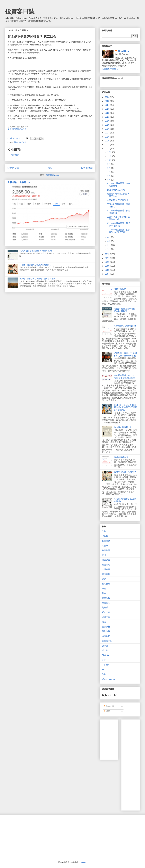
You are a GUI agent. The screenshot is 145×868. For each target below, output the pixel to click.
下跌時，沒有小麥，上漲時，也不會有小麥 (37, 279)
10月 (110, 160)
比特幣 (105, 546)
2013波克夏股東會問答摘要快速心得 (118, 218)
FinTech (105, 665)
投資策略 (106, 565)
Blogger (83, 862)
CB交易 (105, 655)
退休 (104, 579)
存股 (104, 555)
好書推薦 (106, 550)
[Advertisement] (134, 764)
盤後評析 (106, 627)
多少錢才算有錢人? (123, 427)
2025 (107, 101)
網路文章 (106, 617)
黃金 (16, 142)
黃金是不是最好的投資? (17, 129)
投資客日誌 (20, 11)
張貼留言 (15, 155)
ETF (104, 660)
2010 (107, 262)
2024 (107, 105)
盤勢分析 (106, 631)
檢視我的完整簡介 (110, 69)
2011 (107, 258)
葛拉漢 (105, 607)
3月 (109, 241)
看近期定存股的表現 (116, 190)
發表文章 (109, 706)
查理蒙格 (106, 574)
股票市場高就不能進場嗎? (126, 472)
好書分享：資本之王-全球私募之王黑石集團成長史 (125, 354)
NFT (104, 670)
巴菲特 (105, 536)
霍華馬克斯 (107, 641)
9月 (109, 164)
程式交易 (106, 584)
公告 (104, 531)
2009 (107, 266)
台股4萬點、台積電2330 (19, 182)
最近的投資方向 (121, 457)
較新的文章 (13, 168)
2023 (107, 109)
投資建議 (106, 560)
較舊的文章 (87, 168)
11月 (110, 156)
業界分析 (106, 598)
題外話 (105, 646)
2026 (107, 97)
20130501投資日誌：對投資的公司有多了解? (118, 231)
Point (104, 674)
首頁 (50, 168)
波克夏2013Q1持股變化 (118, 200)
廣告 (104, 622)
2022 (107, 113)
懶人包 (105, 650)
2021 (107, 117)
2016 (107, 137)
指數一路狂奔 (120, 289)
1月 (109, 249)
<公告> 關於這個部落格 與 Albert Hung (36, 251)
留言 (107, 711)
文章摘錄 (106, 541)
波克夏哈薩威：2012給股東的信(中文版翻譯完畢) (125, 377)
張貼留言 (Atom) (53, 175)
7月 (109, 172)
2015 (107, 141)
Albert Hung (124, 51)
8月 (109, 168)
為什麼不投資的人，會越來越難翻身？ (35, 265)
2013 (107, 149)
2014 (107, 145)
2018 (107, 129)
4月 (109, 237)
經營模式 (106, 603)
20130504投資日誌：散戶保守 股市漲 (118, 225)
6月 (109, 176)
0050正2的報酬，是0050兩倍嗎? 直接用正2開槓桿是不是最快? (125, 407)
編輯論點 (23, 142)
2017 (107, 133)
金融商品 (106, 569)
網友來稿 (106, 612)
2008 (107, 270)
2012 (107, 254)
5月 (109, 180)
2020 (107, 121)
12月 (110, 152)
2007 (107, 274)
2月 (109, 245)
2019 (107, 125)
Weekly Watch (108, 679)
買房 (104, 588)
